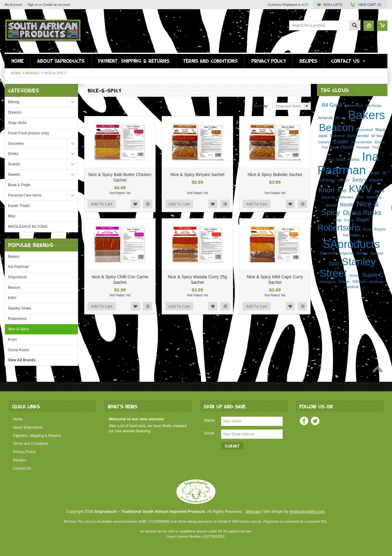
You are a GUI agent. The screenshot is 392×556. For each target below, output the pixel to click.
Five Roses (330, 147)
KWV (12, 298)
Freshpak (363, 147)
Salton (356, 235)
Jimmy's (343, 180)
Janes (374, 173)
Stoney (354, 276)
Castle (341, 141)
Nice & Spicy (18, 329)
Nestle (347, 205)
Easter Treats (19, 206)
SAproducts (17, 277)
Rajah (363, 220)
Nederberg (374, 197)
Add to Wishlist (135, 204)
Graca (341, 160)
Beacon (14, 287)
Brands (32, 73)
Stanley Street (19, 308)
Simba (362, 253)
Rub (346, 235)
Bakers (14, 257)
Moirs (360, 197)
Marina (379, 191)
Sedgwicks (346, 253)
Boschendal (358, 136)
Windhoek (376, 282)
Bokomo (337, 136)
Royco (380, 229)
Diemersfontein (361, 142)
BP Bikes (378, 136)
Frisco (377, 147)
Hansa (353, 159)
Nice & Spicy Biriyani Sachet (197, 175)
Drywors (15, 112)
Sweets (14, 175)
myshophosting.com (307, 511)
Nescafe (331, 205)
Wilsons (360, 282)
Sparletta (377, 253)
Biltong (14, 102)
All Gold (332, 105)
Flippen (347, 147)
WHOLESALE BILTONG (28, 227)
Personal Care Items (25, 195)
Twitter (315, 421)
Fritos (330, 160)
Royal (367, 229)
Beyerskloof (364, 130)
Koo (342, 190)
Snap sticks (17, 123)
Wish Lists (333, 5)
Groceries (16, 144)
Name (210, 420)
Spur (334, 263)
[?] (360, 90)
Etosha (379, 142)
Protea (349, 220)
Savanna (328, 253)
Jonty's (359, 180)
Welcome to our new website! (136, 419)
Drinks (13, 154)
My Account (13, 5)
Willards (344, 282)
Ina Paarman (19, 267)
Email (209, 433)
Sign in (33, 5)
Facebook (304, 421)
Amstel (341, 118)
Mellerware (346, 197)
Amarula (325, 118)
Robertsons (17, 319)
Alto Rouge (373, 106)
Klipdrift (376, 180)
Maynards (328, 197)
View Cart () (369, 5)
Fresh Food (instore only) (28, 133)
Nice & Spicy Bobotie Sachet (275, 175)
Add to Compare (148, 204)
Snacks (14, 164)
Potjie (338, 220)
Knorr (12, 340)
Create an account (56, 5)
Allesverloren (354, 106)
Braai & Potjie (19, 185)
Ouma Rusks (19, 350)
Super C (373, 275)
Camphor (325, 142)
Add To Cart (102, 204)
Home (16, 73)
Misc (12, 216)
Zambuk (352, 287)
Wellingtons (328, 282)
